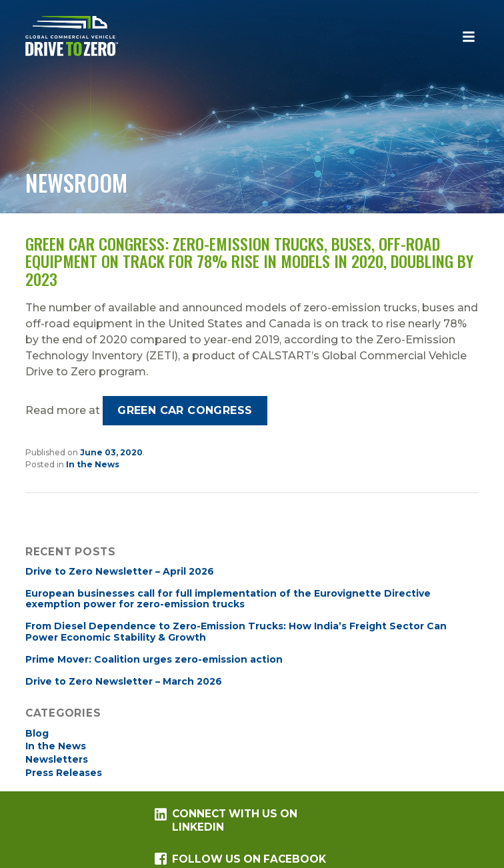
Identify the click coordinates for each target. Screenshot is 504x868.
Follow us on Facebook (240, 859)
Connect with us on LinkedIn (226, 820)
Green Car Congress (185, 410)
